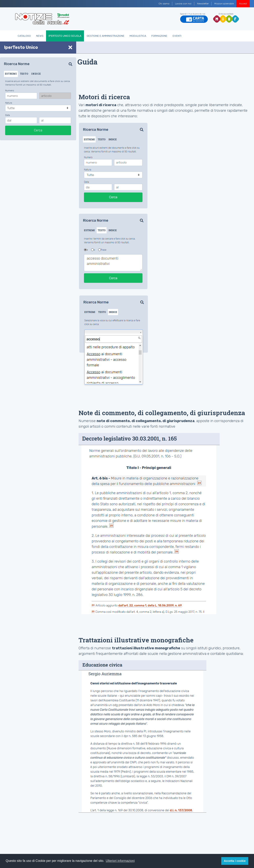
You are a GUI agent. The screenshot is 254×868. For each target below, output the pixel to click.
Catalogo (24, 36)
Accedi (243, 4)
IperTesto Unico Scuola (65, 36)
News (40, 36)
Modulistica (138, 36)
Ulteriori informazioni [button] (120, 861)
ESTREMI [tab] (11, 74)
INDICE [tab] (36, 74)
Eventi (177, 36)
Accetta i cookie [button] (235, 861)
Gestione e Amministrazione (106, 36)
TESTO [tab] (24, 74)
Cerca (38, 130)
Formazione (159, 36)
